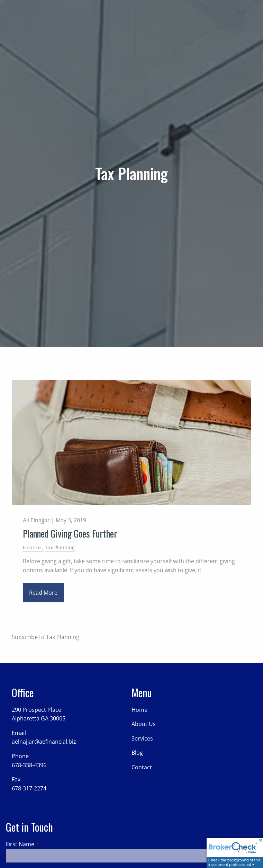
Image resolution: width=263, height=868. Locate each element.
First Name (48, 844)
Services (142, 738)
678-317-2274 (29, 788)
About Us (144, 724)
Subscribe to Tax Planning (46, 637)
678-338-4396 (29, 765)
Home (139, 710)
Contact (142, 767)
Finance (32, 547)
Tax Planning (60, 547)
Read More (43, 593)
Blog (137, 753)
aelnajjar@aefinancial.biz (44, 742)
